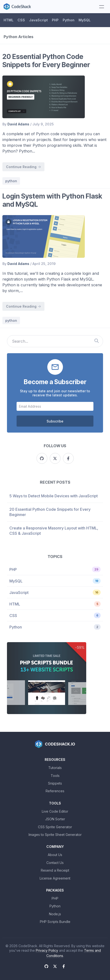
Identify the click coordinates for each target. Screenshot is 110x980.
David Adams (18, 124)
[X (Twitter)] (55, 458)
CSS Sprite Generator (55, 827)
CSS (21, 20)
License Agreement (55, 878)
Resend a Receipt (55, 870)
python (11, 181)
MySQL (85, 20)
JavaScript (38, 20)
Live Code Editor (55, 811)
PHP (55, 20)
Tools (55, 776)
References (55, 791)
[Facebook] (68, 458)
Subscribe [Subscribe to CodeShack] (55, 421)
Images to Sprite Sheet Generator (55, 835)
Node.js (55, 914)
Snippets (55, 783)
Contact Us (55, 863)
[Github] (42, 458)
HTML (9, 20)
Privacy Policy (47, 950)
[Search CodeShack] (96, 341)
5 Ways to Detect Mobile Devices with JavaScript (54, 496)
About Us (55, 855)
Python (69, 20)
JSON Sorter (55, 819)
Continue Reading (23, 167)
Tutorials (55, 768)
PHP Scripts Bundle (55, 922)
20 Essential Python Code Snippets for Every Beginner (46, 61)
